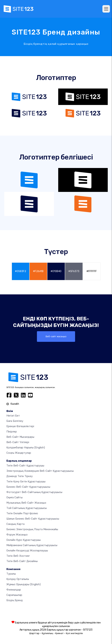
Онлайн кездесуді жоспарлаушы (27, 551)
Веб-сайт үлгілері (18, 442)
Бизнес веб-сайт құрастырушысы (28, 487)
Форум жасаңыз (17, 535)
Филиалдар (14, 590)
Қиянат (59, 633)
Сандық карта (15, 524)
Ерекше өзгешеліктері (20, 426)
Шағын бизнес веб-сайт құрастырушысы (33, 519)
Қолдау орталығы (18, 579)
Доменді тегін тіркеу (20, 476)
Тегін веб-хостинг (18, 556)
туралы (11, 574)
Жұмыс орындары (24, 584)
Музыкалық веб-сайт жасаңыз (26, 503)
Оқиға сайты (14, 497)
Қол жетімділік (74, 633)
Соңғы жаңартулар (19, 453)
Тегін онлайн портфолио (22, 513)
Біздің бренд (15, 600)
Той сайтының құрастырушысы (27, 508)
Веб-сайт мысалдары (20, 437)
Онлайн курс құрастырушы (24, 540)
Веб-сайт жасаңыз (56, 336)
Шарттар (34, 633)
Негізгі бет (13, 416)
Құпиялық (47, 633)
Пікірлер (12, 432)
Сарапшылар (14, 595)
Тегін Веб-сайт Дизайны (22, 561)
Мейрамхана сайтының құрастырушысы (32, 545)
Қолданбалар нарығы (26, 448)
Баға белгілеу (15, 421)
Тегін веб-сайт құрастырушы (25, 466)
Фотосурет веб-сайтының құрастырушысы (34, 492)
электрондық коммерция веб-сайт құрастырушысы (40, 471)
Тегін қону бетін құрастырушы (26, 481)
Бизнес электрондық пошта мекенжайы (32, 529)
